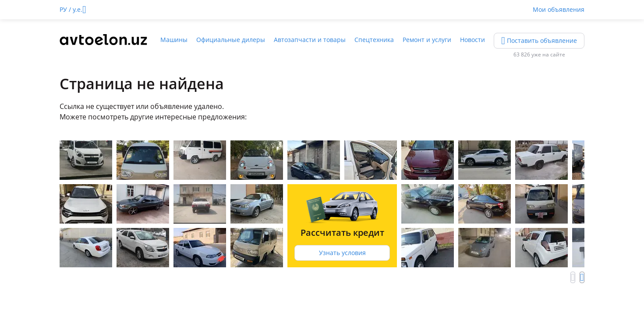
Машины (174, 40)
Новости (472, 40)
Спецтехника (374, 40)
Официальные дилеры (231, 40)
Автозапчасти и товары (310, 40)
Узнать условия (342, 253)
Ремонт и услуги (427, 40)
